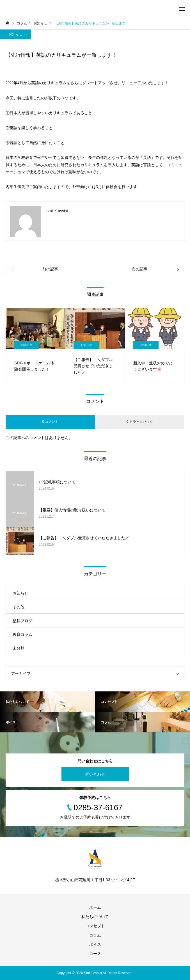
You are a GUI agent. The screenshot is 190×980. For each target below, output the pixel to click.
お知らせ (15, 34)
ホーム (95, 907)
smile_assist (57, 211)
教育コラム (22, 634)
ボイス (95, 944)
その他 (19, 607)
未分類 (19, 648)
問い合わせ (95, 774)
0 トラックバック (140, 422)
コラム (95, 935)
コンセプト (95, 926)
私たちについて (95, 917)
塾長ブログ (22, 621)
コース (95, 954)
